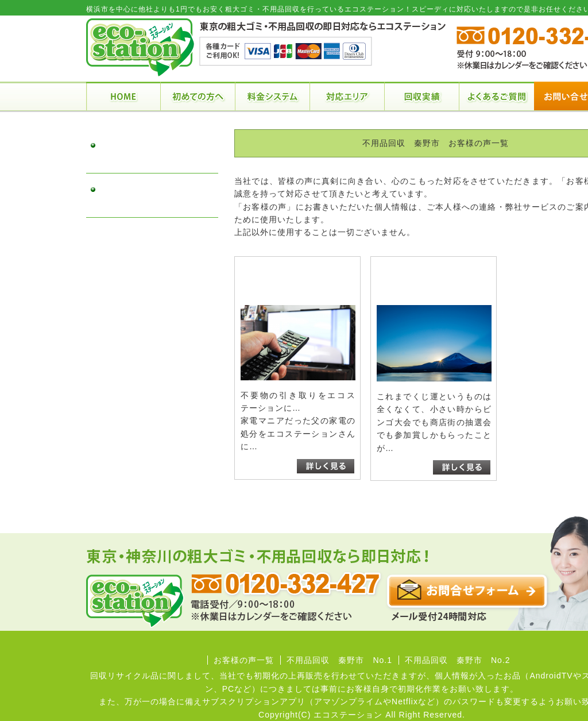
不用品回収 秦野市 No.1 (149, 151)
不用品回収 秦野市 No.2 (149, 196)
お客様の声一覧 (244, 660)
